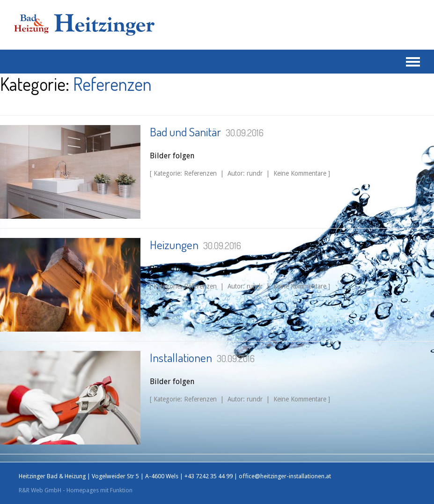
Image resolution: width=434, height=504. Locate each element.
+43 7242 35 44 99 (209, 476)
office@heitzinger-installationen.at (285, 476)
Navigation (413, 62)
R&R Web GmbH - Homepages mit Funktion (76, 490)
